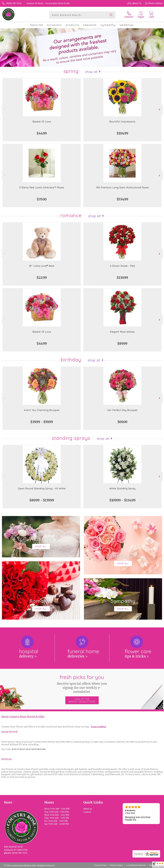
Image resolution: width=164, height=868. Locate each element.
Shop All (91, 72)
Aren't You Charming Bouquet (42, 410)
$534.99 (122, 199)
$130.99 (122, 278)
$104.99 (122, 133)
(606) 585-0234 (14, 3)
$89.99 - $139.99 (42, 500)
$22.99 (42, 278)
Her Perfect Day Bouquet (122, 410)
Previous (4, 110)
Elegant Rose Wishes (122, 332)
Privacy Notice (116, 865)
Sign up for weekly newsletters (82, 700)
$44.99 (42, 133)
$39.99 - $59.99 (42, 422)
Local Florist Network (136, 865)
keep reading (99, 727)
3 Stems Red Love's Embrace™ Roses (42, 188)
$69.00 (122, 422)
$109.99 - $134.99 (122, 500)
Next (160, 110)
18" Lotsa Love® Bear (42, 266)
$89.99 (122, 344)
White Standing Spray (122, 488)
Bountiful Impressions (122, 122)
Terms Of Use (100, 865)
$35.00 (42, 199)
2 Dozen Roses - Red (122, 266)
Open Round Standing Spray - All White (42, 488)
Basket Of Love (42, 122)
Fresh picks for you (82, 684)
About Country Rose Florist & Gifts (23, 717)
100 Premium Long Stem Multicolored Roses (122, 188)
